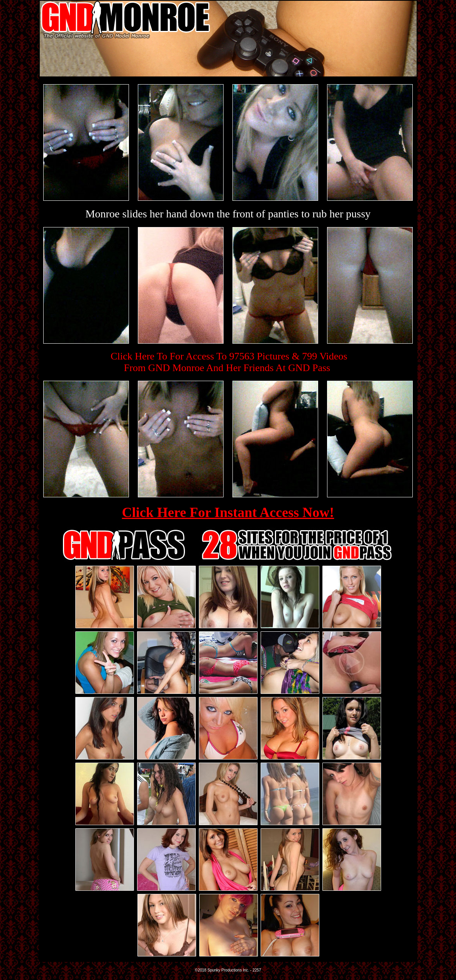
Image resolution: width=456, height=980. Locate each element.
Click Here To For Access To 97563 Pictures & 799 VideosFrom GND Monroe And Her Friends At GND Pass (229, 362)
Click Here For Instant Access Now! (228, 512)
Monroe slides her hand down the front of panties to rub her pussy (228, 214)
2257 (257, 970)
